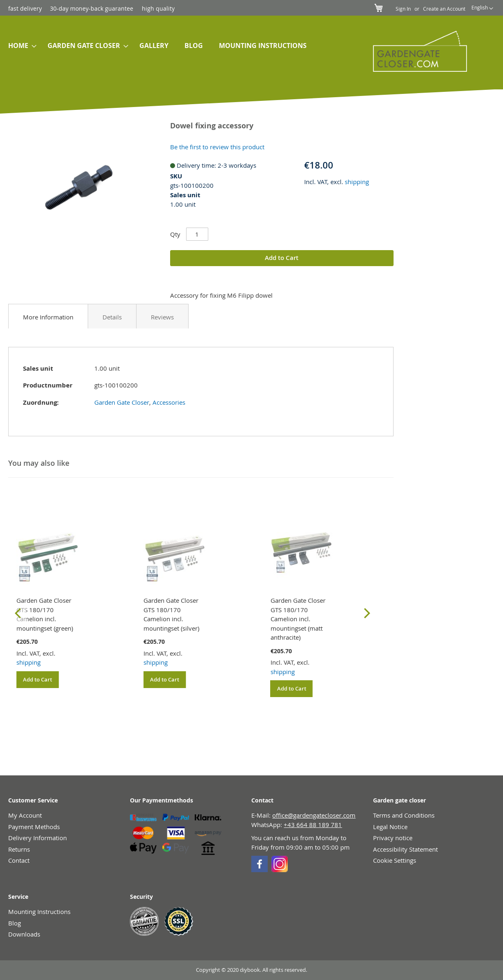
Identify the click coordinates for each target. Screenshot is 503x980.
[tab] (48, 316)
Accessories (169, 402)
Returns (19, 849)
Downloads (24, 934)
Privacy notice (393, 838)
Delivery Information (38, 838)
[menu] (176, 46)
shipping (357, 182)
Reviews (162, 317)
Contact (19, 860)
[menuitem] (20, 46)
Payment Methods (34, 827)
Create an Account (444, 9)
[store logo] (416, 51)
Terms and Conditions (404, 815)
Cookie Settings (395, 860)
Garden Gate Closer (122, 402)
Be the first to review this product (217, 147)
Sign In (403, 9)
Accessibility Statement (405, 849)
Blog (15, 923)
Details (112, 317)
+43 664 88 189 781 (313, 825)
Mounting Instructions (39, 912)
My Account (25, 815)
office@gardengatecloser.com (314, 815)
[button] (482, 9)
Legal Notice (390, 827)
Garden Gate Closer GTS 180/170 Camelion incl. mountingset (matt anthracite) (298, 619)
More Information (48, 317)
